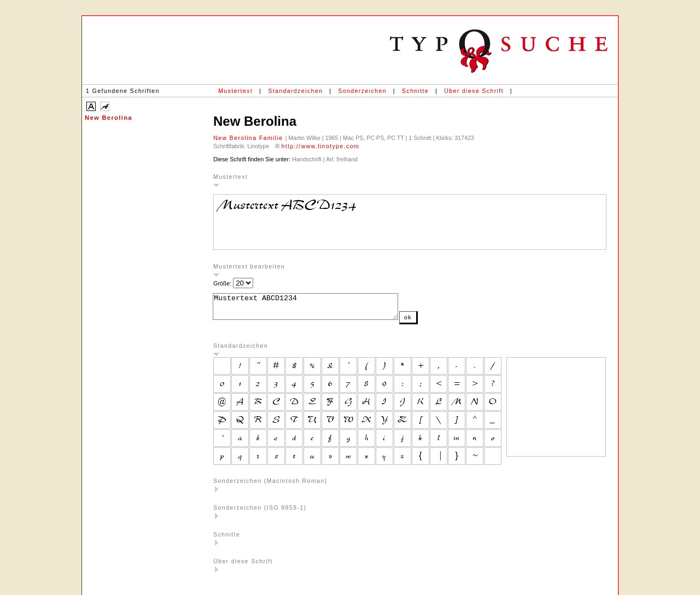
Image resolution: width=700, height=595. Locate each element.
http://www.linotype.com (320, 146)
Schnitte (415, 91)
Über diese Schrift (474, 91)
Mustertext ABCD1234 (316, 309)
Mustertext (235, 91)
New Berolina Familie (249, 138)
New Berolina (109, 118)
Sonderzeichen (362, 91)
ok (430, 322)
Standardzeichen (295, 91)
